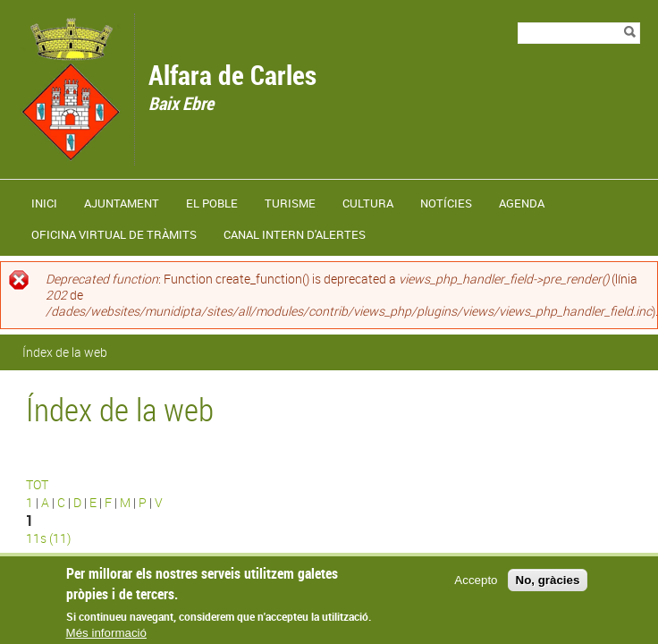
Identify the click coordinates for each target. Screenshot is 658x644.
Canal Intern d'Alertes (295, 234)
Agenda (522, 203)
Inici (44, 203)
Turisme (290, 203)
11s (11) (48, 538)
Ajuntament (122, 203)
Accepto (476, 582)
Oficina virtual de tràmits (114, 234)
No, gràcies (548, 582)
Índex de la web (65, 352)
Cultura (368, 203)
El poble (212, 203)
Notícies (446, 203)
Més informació (106, 636)
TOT (37, 484)
